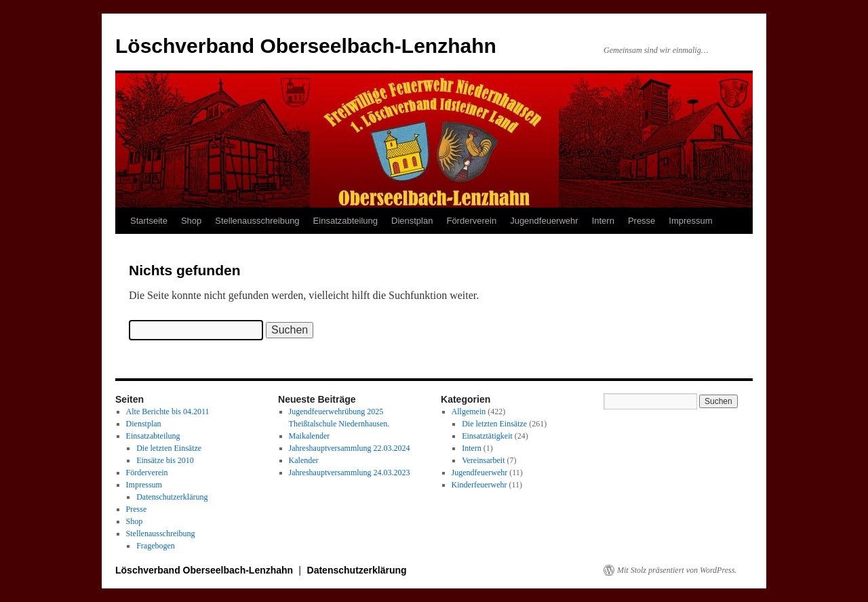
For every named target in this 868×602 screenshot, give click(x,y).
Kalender (304, 460)
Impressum (690, 221)
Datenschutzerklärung (172, 497)
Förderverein (471, 221)
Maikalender (310, 436)
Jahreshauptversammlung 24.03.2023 (350, 473)
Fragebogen (156, 546)
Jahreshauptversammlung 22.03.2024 (350, 448)
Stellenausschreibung (257, 221)
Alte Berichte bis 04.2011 (168, 412)
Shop (191, 221)
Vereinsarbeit (483, 460)
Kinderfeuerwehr (479, 485)
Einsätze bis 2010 (165, 460)
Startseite (149, 221)
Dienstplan (412, 221)
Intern (603, 221)
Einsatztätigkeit (487, 436)
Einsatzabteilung (346, 221)
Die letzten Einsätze (169, 448)
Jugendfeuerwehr (544, 221)
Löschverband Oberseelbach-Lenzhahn (306, 46)
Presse (642, 221)
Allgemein (469, 412)
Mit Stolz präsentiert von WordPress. (677, 570)
